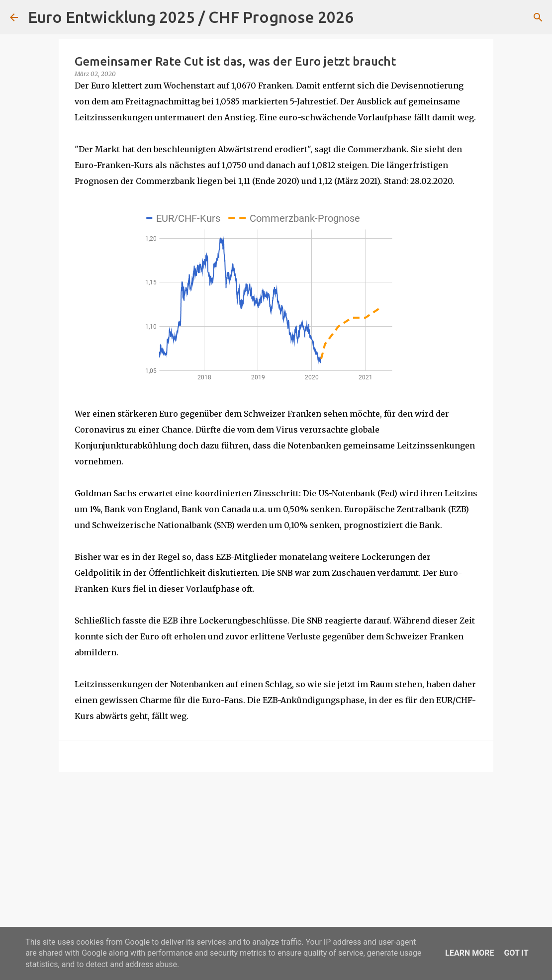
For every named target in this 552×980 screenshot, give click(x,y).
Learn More (469, 953)
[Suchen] (368, 17)
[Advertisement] (276, 857)
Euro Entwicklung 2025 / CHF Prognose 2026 (191, 17)
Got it (516, 953)
